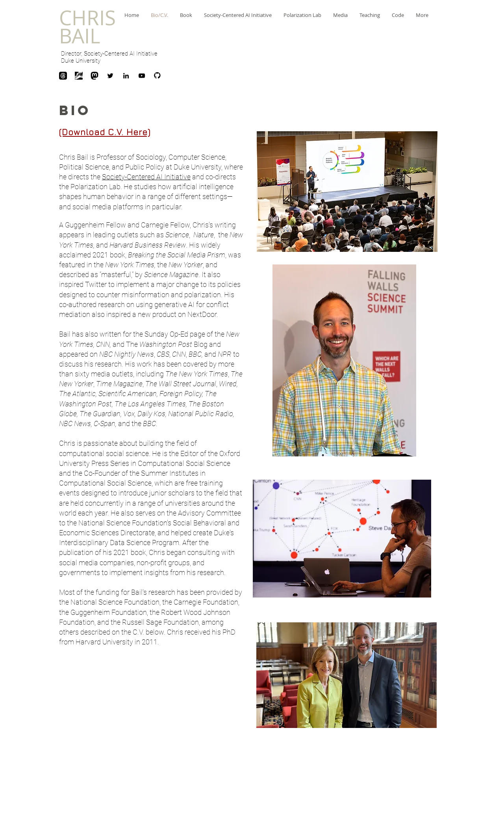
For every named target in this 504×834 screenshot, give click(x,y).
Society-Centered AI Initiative (146, 177)
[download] (63, 76)
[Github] (157, 76)
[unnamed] (79, 76)
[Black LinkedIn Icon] (126, 76)
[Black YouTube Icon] (142, 76)
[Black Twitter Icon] (110, 76)
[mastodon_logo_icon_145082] (94, 76)
